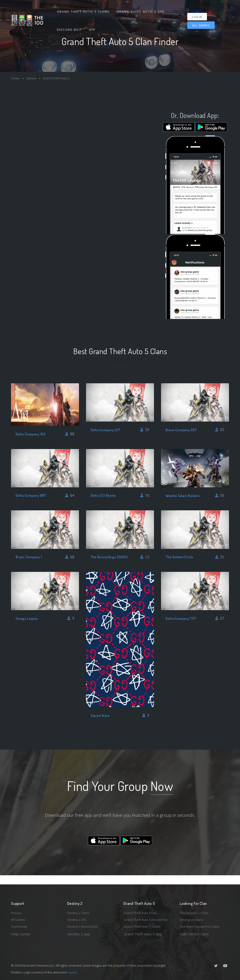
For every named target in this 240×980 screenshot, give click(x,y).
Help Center (21, 927)
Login (200, 12)
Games (33, 78)
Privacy (17, 904)
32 (220, 557)
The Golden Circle (180, 557)
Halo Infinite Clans (194, 927)
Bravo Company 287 (183, 430)
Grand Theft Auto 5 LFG (141, 9)
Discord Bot (69, 22)
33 (220, 495)
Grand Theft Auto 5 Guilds (144, 926)
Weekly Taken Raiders (184, 495)
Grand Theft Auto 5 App (143, 934)
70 (145, 495)
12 (145, 557)
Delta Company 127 (107, 430)
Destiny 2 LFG (79, 912)
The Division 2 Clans (196, 904)
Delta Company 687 (32, 495)
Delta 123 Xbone (104, 495)
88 (70, 434)
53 (145, 430)
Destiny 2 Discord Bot (85, 920)
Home (16, 78)
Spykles (73, 972)
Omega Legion (28, 618)
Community (20, 920)
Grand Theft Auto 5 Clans (84, 9)
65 (220, 430)
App (93, 22)
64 (70, 495)
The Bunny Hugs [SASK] (110, 557)
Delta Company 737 (182, 618)
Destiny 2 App (79, 927)
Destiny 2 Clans (80, 904)
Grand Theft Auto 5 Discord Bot (146, 915)
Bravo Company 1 (30, 557)
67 (220, 618)
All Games (198, 20)
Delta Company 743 (32, 434)
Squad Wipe (101, 715)
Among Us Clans (193, 912)
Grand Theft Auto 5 (61, 78)
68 (70, 557)
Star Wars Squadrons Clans (201, 920)
